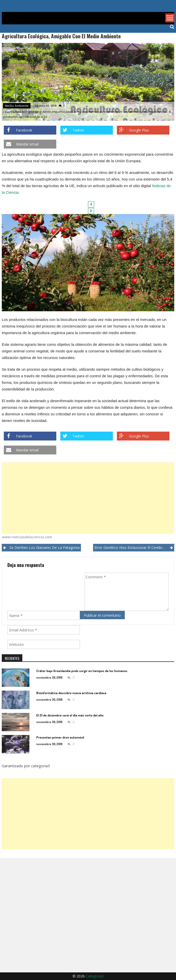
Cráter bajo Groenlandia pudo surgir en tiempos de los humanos (82, 671)
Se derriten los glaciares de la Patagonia (45, 548)
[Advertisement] (88, 498)
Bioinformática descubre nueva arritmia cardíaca (71, 693)
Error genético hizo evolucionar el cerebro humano (134, 548)
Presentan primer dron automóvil (60, 737)
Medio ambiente (17, 106)
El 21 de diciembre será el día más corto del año (70, 715)
